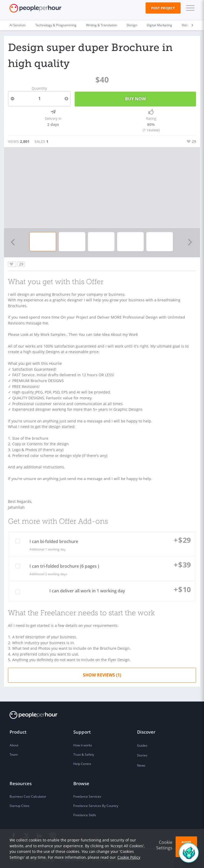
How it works (83, 742)
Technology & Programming (56, 25)
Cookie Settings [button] (164, 845)
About (14, 742)
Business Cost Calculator (28, 794)
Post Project (163, 8)
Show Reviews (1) (102, 672)
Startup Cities (20, 803)
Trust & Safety (84, 752)
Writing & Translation (102, 25)
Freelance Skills (85, 812)
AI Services (18, 25)
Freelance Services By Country (96, 803)
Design (132, 25)
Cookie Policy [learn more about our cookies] (129, 857)
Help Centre (82, 761)
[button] (189, 8)
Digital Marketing (159, 25)
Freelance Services (87, 794)
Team (14, 752)
